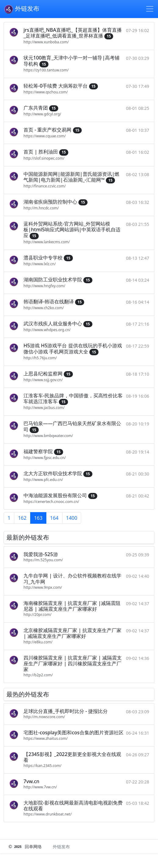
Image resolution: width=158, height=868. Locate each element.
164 (54, 518)
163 (38, 518)
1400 (72, 518)
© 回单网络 (26, 846)
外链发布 (22, 9)
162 (22, 518)
